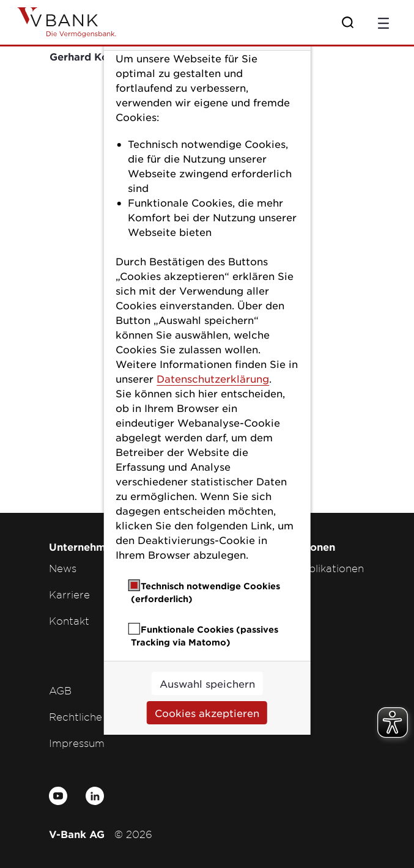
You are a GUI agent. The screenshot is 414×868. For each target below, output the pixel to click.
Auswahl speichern (207, 683)
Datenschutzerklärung (213, 378)
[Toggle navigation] (383, 22)
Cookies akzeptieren (207, 713)
